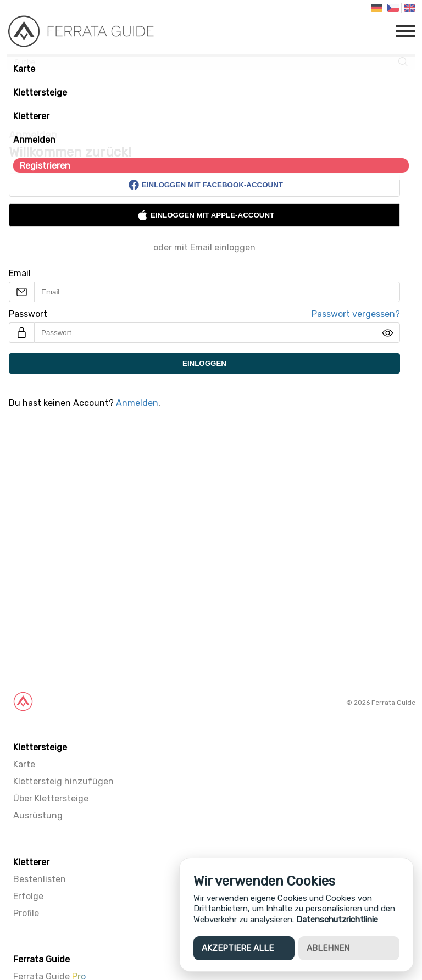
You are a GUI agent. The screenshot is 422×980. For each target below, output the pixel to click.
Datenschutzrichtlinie (337, 920)
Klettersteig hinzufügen (63, 781)
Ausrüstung (38, 815)
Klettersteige (40, 93)
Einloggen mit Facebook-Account (206, 185)
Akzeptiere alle (238, 948)
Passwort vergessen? (356, 314)
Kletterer (31, 116)
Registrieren (45, 166)
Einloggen (204, 363)
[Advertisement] (211, 558)
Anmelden (34, 140)
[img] (388, 333)
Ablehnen (328, 948)
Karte (24, 69)
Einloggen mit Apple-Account (206, 215)
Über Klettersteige (51, 798)
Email (20, 273)
